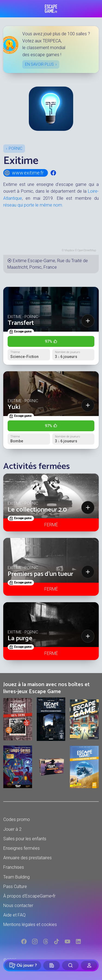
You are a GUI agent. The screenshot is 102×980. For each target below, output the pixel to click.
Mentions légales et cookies (30, 925)
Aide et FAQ (14, 915)
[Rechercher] (70, 965)
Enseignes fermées (21, 848)
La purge (20, 638)
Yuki (14, 407)
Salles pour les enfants (25, 839)
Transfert (21, 323)
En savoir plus (39, 64)
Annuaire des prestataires (27, 858)
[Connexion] (89, 965)
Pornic (16, 148)
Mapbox (69, 250)
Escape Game (51, 9)
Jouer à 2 (12, 829)
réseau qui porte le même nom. (33, 205)
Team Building (16, 877)
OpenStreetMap (87, 250)
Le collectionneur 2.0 (37, 510)
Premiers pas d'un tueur (40, 574)
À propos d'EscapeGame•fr (29, 896)
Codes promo (17, 819)
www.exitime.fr (24, 173)
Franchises (14, 867)
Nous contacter (18, 906)
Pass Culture (15, 887)
